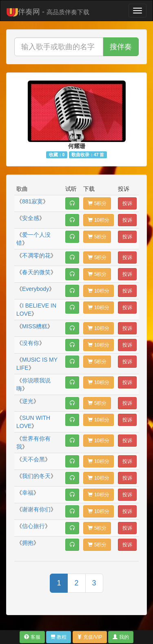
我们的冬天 (36, 476)
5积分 (97, 203)
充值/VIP (90, 637)
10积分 (99, 220)
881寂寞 (32, 201)
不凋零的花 (36, 255)
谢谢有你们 (36, 509)
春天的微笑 (36, 272)
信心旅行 (33, 526)
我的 (121, 637)
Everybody (35, 289)
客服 (32, 637)
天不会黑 (33, 459)
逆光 (28, 401)
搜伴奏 (121, 47)
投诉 (127, 203)
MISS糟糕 (35, 326)
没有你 (31, 343)
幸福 (28, 493)
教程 (59, 637)
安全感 (31, 218)
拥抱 (28, 543)
